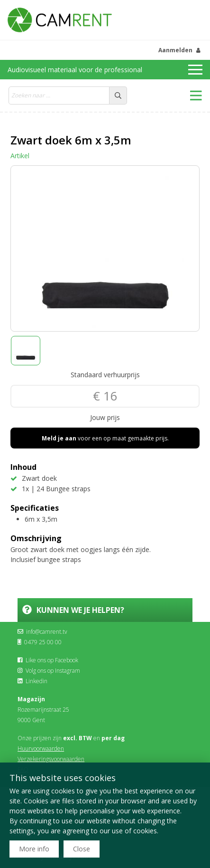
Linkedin (32, 681)
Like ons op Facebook (48, 660)
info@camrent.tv (42, 632)
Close (82, 849)
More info (34, 849)
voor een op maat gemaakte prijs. (105, 438)
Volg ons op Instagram (49, 671)
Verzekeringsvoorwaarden (51, 759)
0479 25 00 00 (40, 642)
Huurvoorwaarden (41, 749)
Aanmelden (175, 50)
